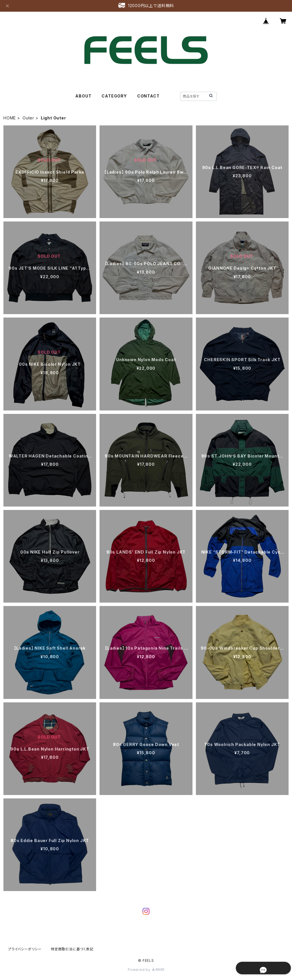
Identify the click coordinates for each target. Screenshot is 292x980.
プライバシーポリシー (25, 949)
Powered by (146, 970)
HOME (10, 118)
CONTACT (148, 96)
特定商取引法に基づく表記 (72, 949)
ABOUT (83, 96)
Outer (28, 118)
